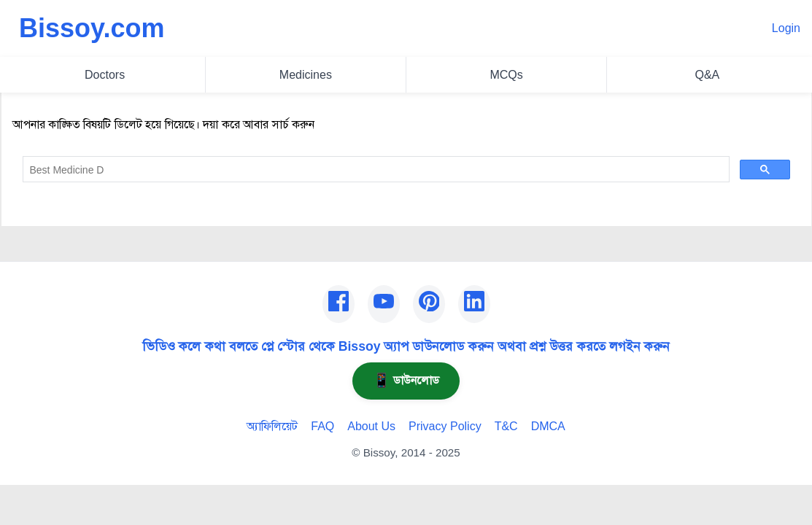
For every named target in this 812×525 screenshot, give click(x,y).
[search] (375, 170)
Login (786, 28)
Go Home (37, 206)
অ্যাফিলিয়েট (272, 426)
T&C (506, 426)
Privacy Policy (445, 426)
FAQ (322, 426)
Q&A (707, 75)
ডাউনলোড (406, 380)
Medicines (306, 75)
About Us (371, 426)
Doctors (105, 75)
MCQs (506, 75)
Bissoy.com (92, 28)
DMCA (548, 426)
